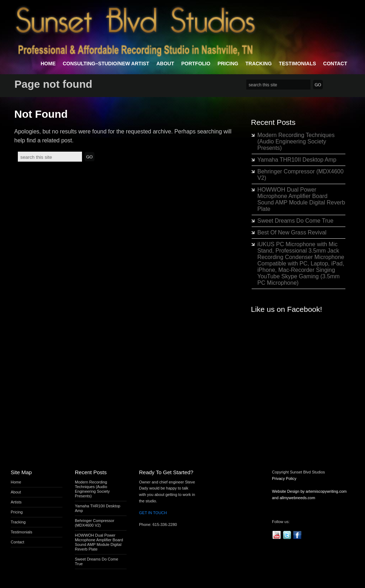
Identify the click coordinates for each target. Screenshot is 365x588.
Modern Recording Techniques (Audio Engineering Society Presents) (296, 141)
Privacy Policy (284, 478)
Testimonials (297, 64)
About (165, 64)
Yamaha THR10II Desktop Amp (297, 160)
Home (48, 64)
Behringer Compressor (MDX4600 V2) (95, 523)
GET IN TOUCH (153, 513)
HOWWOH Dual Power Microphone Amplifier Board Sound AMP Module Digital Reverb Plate (301, 199)
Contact (335, 64)
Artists (16, 502)
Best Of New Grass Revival (292, 232)
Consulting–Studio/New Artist (106, 64)
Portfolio (196, 64)
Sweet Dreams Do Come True (295, 221)
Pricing (228, 64)
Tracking (258, 64)
